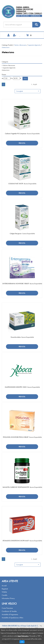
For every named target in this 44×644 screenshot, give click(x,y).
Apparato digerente (34, 45)
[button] (28, 91)
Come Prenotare (7, 608)
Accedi (4, 586)
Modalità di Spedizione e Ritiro (12, 618)
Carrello (5, 595)
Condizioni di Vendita (9, 611)
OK (22, 642)
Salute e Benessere (20, 45)
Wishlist (4, 592)
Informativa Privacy (8, 598)
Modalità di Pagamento (10, 614)
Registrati (5, 589)
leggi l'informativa (23, 636)
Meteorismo (6, 70)
